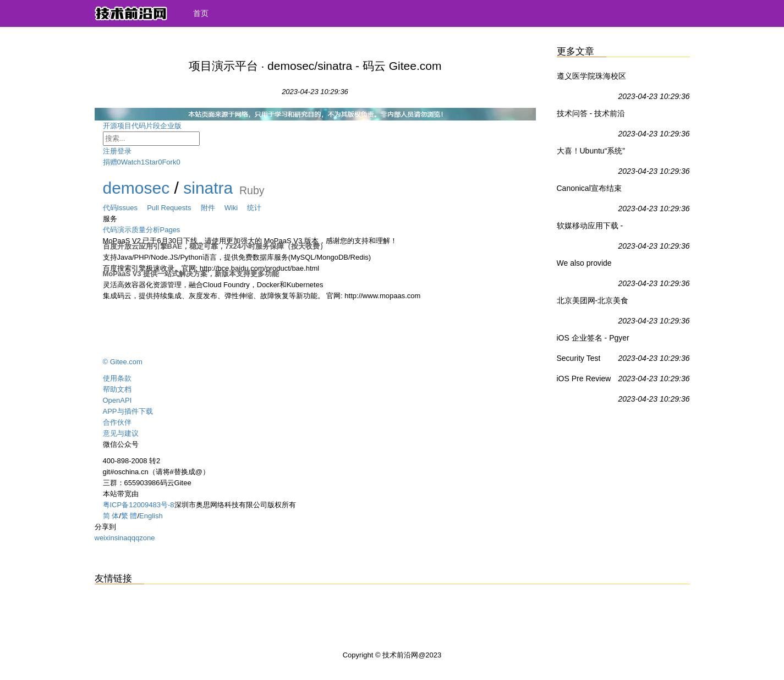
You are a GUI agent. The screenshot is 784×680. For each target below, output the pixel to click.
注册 (110, 151)
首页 (201, 13)
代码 (110, 208)
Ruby (252, 190)
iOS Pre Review (584, 379)
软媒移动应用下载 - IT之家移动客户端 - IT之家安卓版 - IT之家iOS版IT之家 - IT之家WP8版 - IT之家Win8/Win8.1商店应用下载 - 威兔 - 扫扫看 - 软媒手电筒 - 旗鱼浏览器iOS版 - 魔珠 (594, 228)
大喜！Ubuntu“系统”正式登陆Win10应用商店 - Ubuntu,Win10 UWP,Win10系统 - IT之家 (592, 153)
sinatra (208, 188)
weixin (105, 538)
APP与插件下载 (128, 411)
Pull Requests (174, 208)
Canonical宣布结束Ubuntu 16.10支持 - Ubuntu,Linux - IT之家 (594, 190)
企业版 (180, 126)
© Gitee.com (123, 362)
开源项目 (117, 126)
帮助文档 (117, 389)
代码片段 (146, 126)
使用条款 (117, 378)
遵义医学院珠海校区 (591, 76)
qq (131, 538)
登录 (124, 151)
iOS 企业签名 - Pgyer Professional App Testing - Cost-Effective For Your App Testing (593, 340)
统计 (254, 208)
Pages (170, 230)
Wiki (236, 208)
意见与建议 (121, 433)
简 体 (111, 516)
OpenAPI (117, 400)
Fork (169, 162)
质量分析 (146, 230)
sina (121, 538)
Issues (132, 208)
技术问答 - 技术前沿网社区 (591, 116)
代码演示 (117, 230)
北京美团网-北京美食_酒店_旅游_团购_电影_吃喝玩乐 (593, 303)
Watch (131, 162)
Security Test (579, 358)
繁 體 (129, 516)
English (151, 516)
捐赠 (110, 162)
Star (151, 162)
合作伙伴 (117, 422)
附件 (213, 208)
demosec (136, 188)
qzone (145, 538)
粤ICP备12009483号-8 (139, 505)
